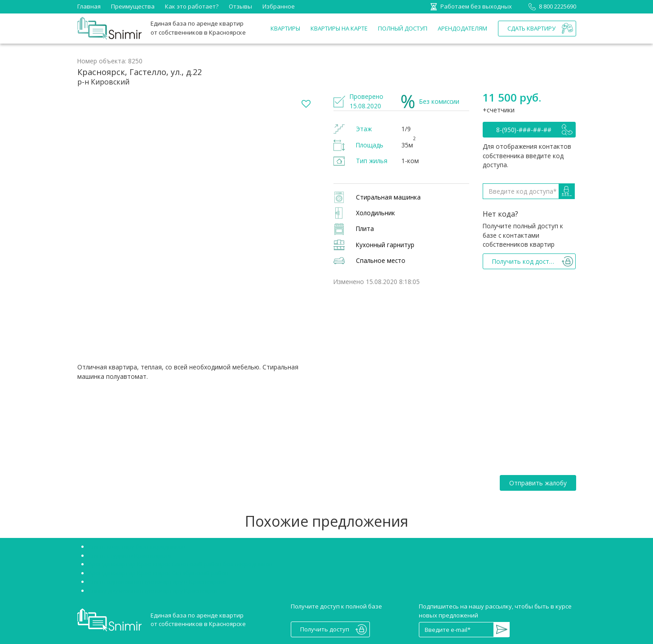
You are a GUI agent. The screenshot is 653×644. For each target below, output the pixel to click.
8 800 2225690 (551, 6)
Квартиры (285, 28)
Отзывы (240, 6)
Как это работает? (192, 6)
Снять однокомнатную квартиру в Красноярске (157, 582)
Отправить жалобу (538, 483)
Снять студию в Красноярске (130, 555)
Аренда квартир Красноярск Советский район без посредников (181, 564)
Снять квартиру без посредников (137, 546)
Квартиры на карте (339, 28)
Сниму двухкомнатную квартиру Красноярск (153, 591)
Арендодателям (462, 28)
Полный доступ (403, 28)
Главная (89, 6)
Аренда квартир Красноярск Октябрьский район (159, 573)
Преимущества (133, 6)
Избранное (279, 6)
